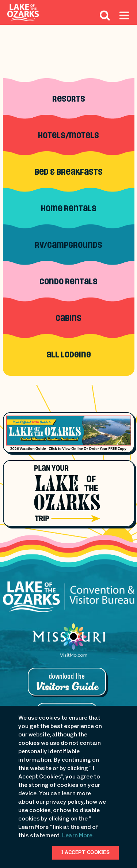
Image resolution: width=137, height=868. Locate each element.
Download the (67, 682)
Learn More (77, 836)
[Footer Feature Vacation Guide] (69, 432)
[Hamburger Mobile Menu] (124, 21)
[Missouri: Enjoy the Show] (69, 644)
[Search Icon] (105, 15)
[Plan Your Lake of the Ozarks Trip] (69, 493)
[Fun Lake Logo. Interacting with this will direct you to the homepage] (23, 12)
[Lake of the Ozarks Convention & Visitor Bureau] (69, 601)
